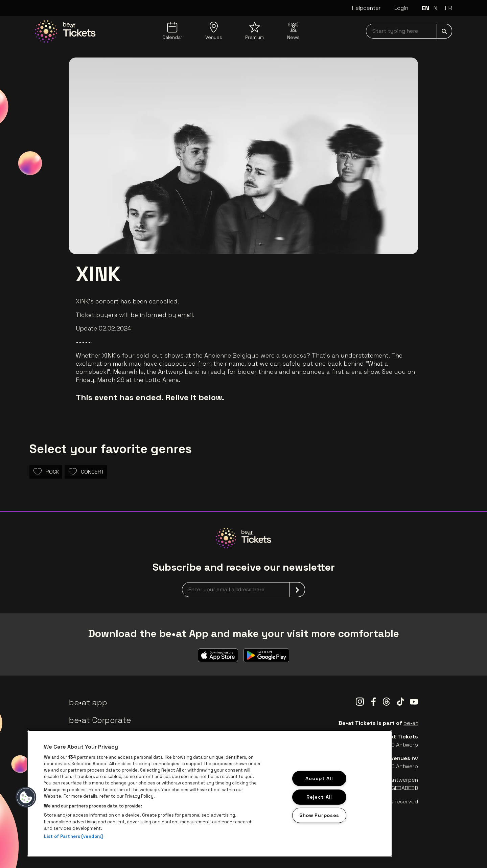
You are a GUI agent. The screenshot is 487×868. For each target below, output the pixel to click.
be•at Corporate (100, 720)
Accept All (319, 778)
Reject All (319, 797)
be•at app (88, 702)
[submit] (444, 31)
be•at (411, 723)
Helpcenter (366, 8)
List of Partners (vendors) (74, 836)
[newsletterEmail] (243, 590)
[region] (210, 794)
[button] (26, 797)
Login (401, 8)
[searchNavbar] (409, 31)
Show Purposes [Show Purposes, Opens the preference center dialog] (319, 815)
